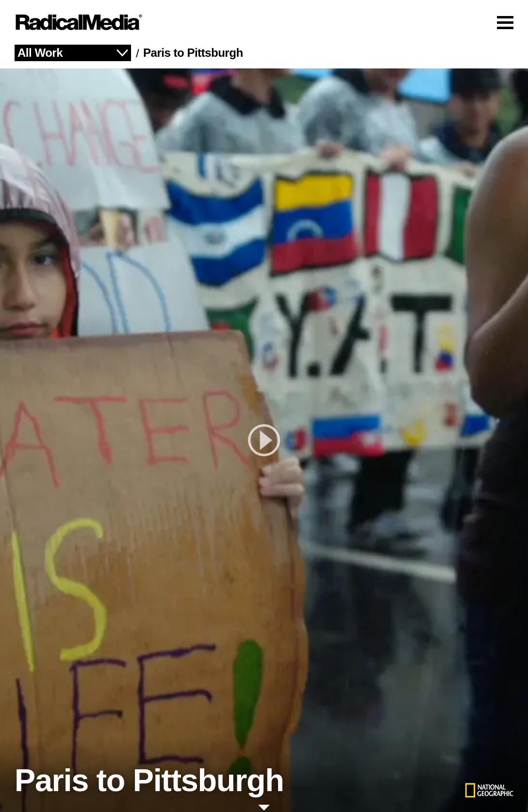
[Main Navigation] (264, 22)
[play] (264, 440)
